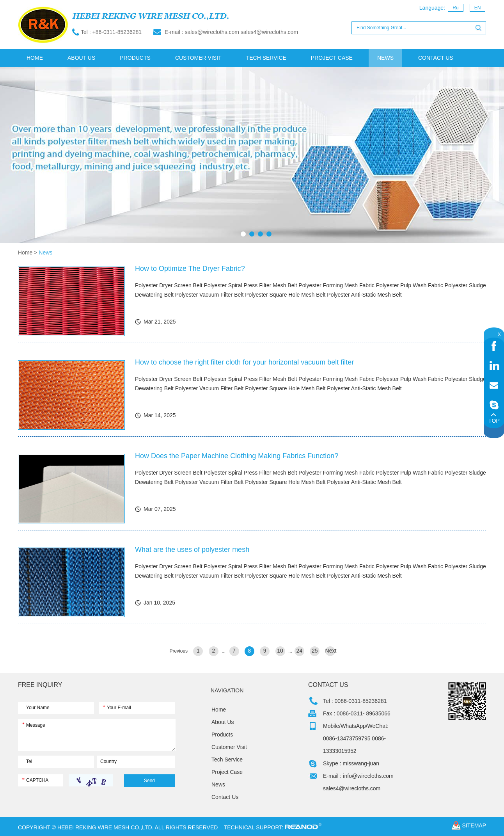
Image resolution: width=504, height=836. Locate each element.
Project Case (332, 58)
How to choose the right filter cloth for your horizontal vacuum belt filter (244, 362)
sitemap (474, 825)
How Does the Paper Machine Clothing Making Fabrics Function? (237, 456)
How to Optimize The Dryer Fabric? (190, 269)
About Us (81, 58)
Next (330, 651)
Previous (178, 651)
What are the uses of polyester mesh (192, 550)
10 (280, 651)
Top (494, 418)
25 (315, 651)
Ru (455, 8)
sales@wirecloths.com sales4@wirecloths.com (241, 32)
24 (300, 651)
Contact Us (436, 58)
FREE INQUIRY (40, 685)
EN (478, 8)
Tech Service (266, 58)
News (385, 58)
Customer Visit (198, 58)
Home (35, 58)
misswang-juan (361, 763)
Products (135, 58)
